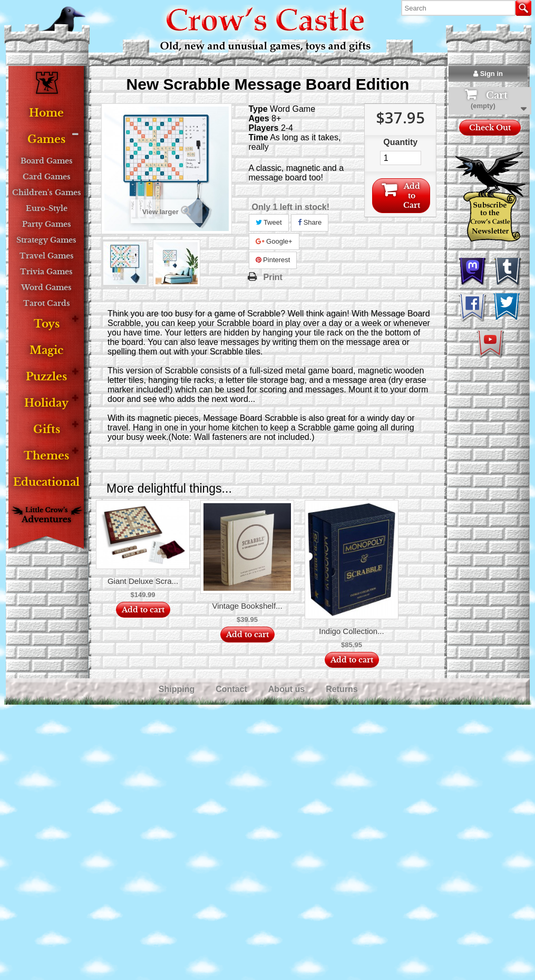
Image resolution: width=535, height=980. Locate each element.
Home (46, 113)
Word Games (46, 287)
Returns (343, 689)
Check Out (490, 128)
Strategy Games (46, 240)
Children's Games (47, 193)
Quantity (400, 142)
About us (288, 689)
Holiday (46, 403)
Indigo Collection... (351, 631)
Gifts (47, 430)
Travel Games (47, 256)
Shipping (178, 689)
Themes (46, 456)
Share (310, 222)
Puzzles (46, 377)
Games (46, 140)
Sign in (488, 74)
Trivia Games (46, 272)
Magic (46, 350)
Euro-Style (47, 208)
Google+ (274, 241)
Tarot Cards (47, 303)
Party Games (47, 224)
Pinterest (273, 260)
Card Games (47, 177)
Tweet (269, 222)
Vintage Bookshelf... (247, 606)
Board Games (47, 161)
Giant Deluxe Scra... (143, 581)
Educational (46, 482)
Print (273, 277)
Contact (232, 689)
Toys (47, 324)
